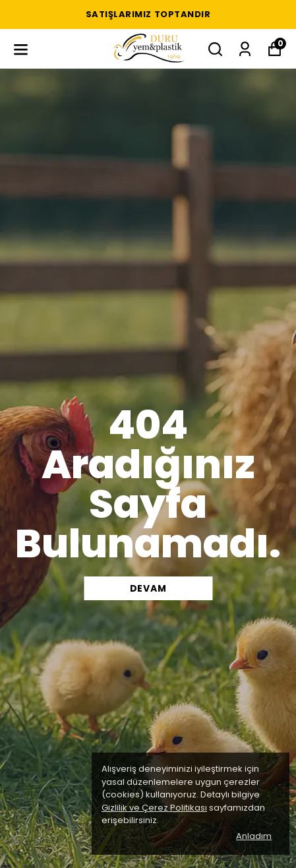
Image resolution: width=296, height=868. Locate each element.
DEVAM (148, 588)
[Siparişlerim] (245, 49)
